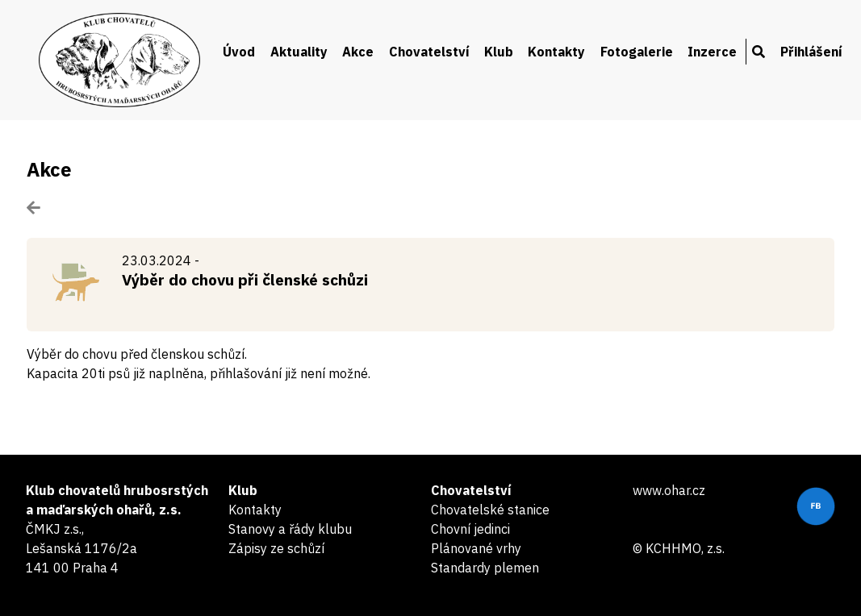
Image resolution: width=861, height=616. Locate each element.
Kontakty (556, 52)
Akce (358, 52)
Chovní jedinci (470, 529)
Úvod (239, 52)
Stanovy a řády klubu (290, 529)
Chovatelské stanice (490, 510)
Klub (499, 52)
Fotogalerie (637, 52)
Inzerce (712, 52)
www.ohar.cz (669, 490)
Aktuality (299, 52)
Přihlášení (811, 52)
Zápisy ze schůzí (276, 548)
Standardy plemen (485, 568)
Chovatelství (429, 52)
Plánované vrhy (476, 548)
